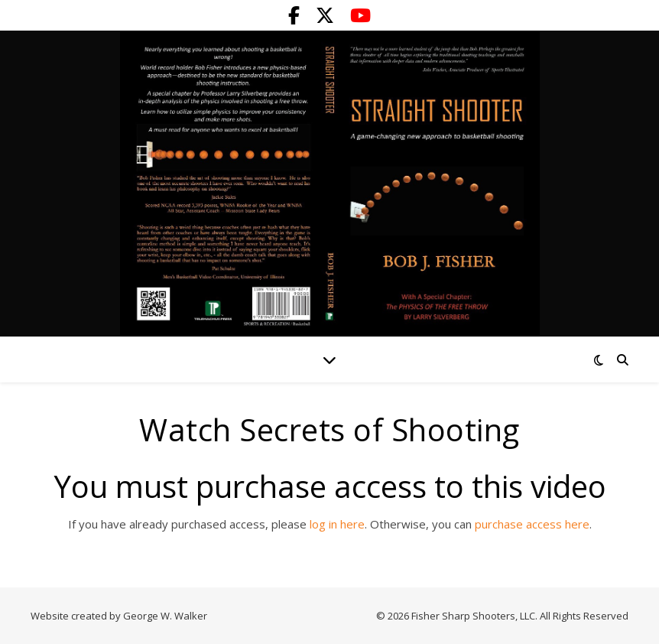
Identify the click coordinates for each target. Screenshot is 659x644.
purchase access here (532, 524)
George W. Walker (165, 616)
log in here (337, 524)
